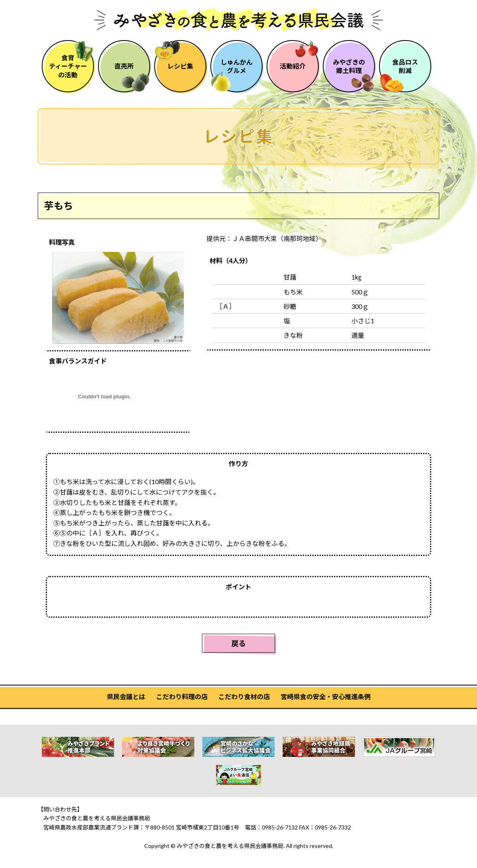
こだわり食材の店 (244, 697)
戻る (238, 643)
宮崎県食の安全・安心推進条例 (326, 697)
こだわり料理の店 (182, 697)
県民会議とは (126, 697)
